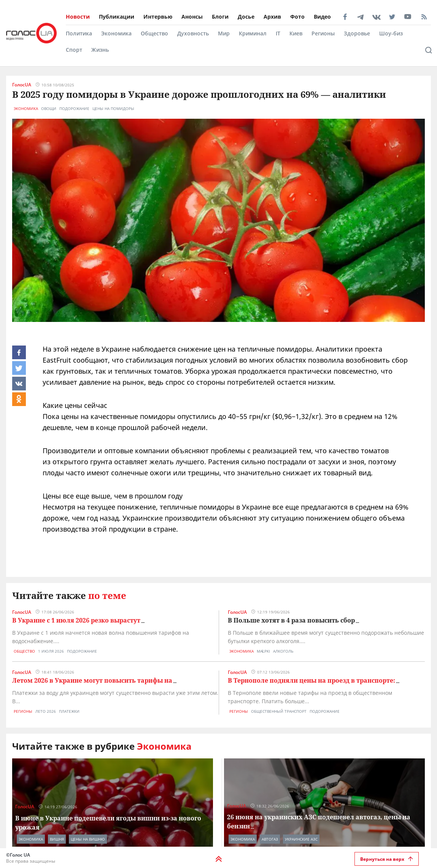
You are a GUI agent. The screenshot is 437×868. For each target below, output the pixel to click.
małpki (264, 651)
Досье (246, 17)
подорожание (74, 108)
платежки (69, 711)
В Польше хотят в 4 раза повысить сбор (291, 620)
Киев (296, 33)
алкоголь (283, 651)
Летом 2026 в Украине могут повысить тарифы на (92, 680)
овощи (49, 108)
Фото (297, 17)
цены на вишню (88, 839)
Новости (78, 17)
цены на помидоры (113, 108)
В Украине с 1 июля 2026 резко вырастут (76, 620)
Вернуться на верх (387, 859)
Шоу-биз (391, 33)
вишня (57, 839)
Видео (322, 17)
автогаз (270, 839)
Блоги (220, 17)
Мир (224, 33)
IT (278, 33)
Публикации (117, 17)
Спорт (74, 50)
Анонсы (192, 17)
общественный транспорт (279, 711)
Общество (154, 33)
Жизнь (100, 50)
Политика (79, 33)
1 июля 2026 (51, 651)
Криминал (253, 33)
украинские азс (301, 839)
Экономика (116, 33)
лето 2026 (46, 711)
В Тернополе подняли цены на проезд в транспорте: (311, 680)
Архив (272, 17)
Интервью (158, 17)
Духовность (193, 33)
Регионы (323, 33)
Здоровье (357, 33)
